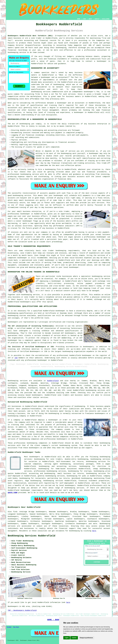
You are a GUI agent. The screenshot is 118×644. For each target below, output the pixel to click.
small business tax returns (70, 473)
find (15, 512)
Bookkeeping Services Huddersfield (32, 536)
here (94, 531)
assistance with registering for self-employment (51, 483)
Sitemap (9, 627)
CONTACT (97, 19)
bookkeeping (74, 531)
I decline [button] (74, 638)
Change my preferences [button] (86, 638)
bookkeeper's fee (92, 92)
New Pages (16, 627)
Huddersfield (53, 381)
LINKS (84, 19)
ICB (16, 358)
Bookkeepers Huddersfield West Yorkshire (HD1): (31, 36)
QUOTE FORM (13, 493)
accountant (13, 108)
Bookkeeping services (18, 381)
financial (63, 528)
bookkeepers (37, 395)
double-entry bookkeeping (76, 459)
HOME (79, 19)
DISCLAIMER (106, 19)
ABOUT (90, 19)
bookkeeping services (95, 390)
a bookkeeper (100, 61)
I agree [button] (67, 638)
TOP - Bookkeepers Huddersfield (22, 610)
